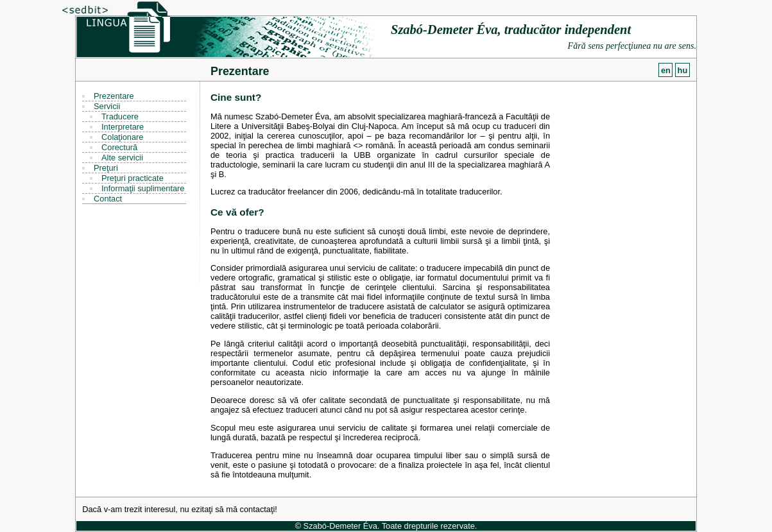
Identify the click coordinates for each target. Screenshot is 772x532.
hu (683, 70)
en (666, 70)
